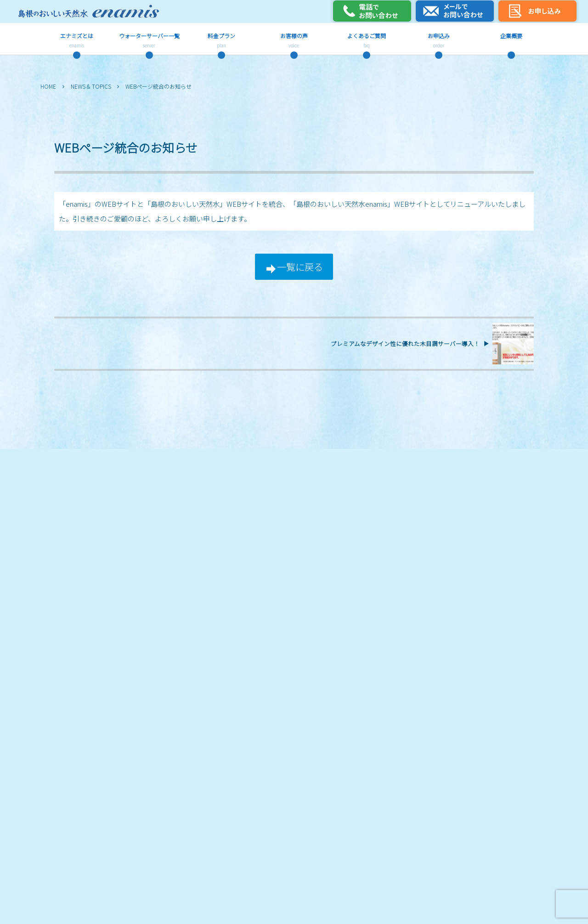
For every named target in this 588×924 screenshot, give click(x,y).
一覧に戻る (300, 267)
